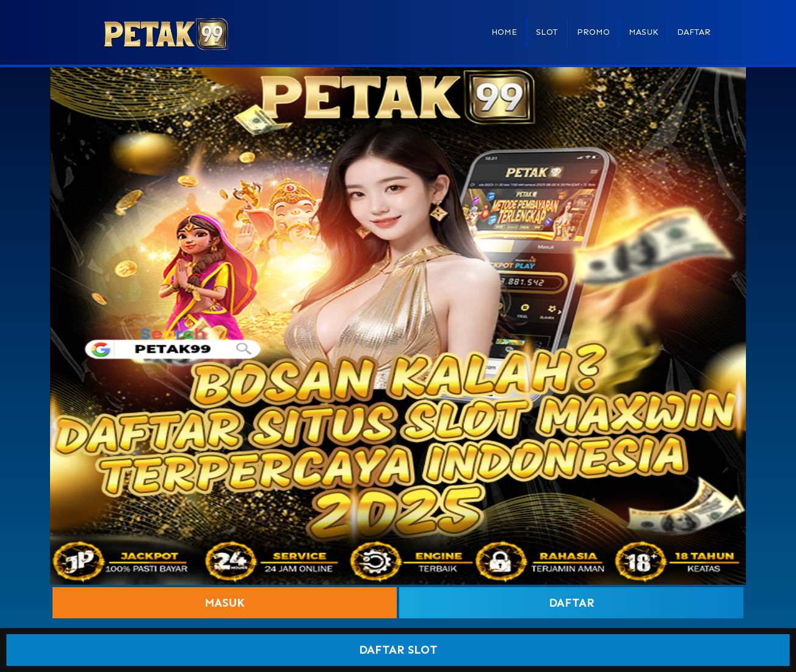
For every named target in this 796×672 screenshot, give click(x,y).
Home (504, 32)
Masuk (643, 32)
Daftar (694, 32)
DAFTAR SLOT (398, 650)
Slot (547, 32)
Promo (593, 32)
